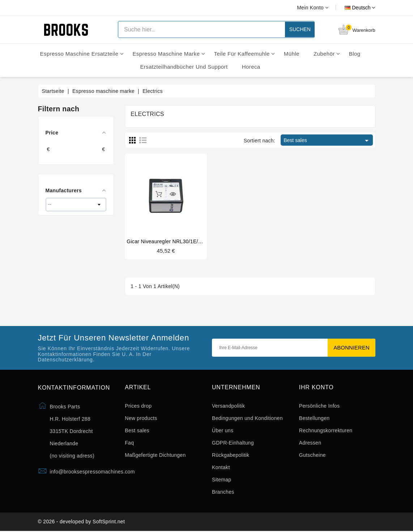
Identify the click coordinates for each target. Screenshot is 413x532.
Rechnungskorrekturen (326, 430)
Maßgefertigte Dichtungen (155, 455)
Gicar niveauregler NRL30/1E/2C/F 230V (175, 241)
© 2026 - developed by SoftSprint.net (82, 522)
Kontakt (221, 467)
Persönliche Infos (320, 406)
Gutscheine (312, 455)
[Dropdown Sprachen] (352, 8)
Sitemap (222, 480)
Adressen (310, 443)
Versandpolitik (228, 406)
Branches (223, 492)
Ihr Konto (316, 388)
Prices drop (138, 406)
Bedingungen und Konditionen (247, 418)
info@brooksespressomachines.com (92, 472)
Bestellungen (314, 418)
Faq (129, 443)
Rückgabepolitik (231, 455)
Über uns (223, 430)
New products (141, 418)
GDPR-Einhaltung (233, 443)
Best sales (327, 141)
